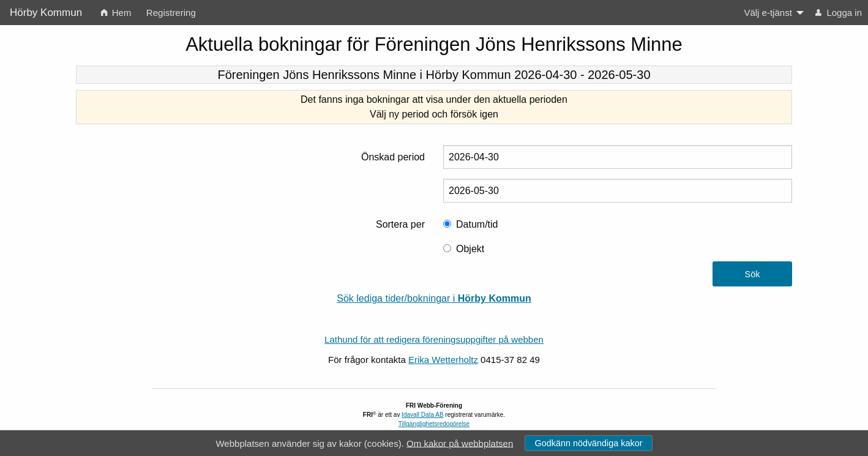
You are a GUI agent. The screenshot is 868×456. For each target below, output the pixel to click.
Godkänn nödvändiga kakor (588, 443)
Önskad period (393, 157)
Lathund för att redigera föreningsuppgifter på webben (434, 339)
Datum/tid (477, 224)
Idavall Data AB (422, 415)
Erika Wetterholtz (443, 360)
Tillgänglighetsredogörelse (434, 424)
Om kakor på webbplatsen (460, 443)
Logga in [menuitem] (839, 13)
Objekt (470, 249)
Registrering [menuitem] (171, 13)
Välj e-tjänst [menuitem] (768, 13)
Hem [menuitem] (116, 13)
